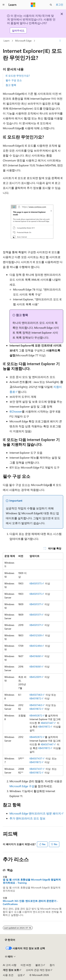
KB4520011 (35, 677)
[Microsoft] (33, 5)
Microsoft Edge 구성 (22, 786)
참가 (52, 965)
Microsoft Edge (23, 41)
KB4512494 (36, 646)
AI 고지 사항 (10, 965)
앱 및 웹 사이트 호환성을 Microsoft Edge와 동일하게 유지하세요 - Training (32, 881)
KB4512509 (36, 635)
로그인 (59, 4)
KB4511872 (35, 698)
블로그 (39, 965)
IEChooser (16, 411)
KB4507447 (47, 723)
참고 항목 (11, 85)
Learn (7, 41)
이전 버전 (26, 965)
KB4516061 (35, 656)
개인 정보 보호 (11, 970)
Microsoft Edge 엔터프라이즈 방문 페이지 (35, 813)
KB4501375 (36, 583)
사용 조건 (8, 975)
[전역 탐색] (4, 5)
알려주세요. (18, 31)
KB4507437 (36, 758)
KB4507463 (36, 695)
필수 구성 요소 (14, 80)
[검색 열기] (51, 5)
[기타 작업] (60, 41)
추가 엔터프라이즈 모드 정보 (27, 818)
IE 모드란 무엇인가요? (18, 76)
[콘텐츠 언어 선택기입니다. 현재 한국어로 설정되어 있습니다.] (10, 940)
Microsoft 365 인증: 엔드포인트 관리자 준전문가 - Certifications (30, 903)
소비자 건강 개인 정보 (38, 970)
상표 (20, 975)
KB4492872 (36, 715)
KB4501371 (35, 604)
